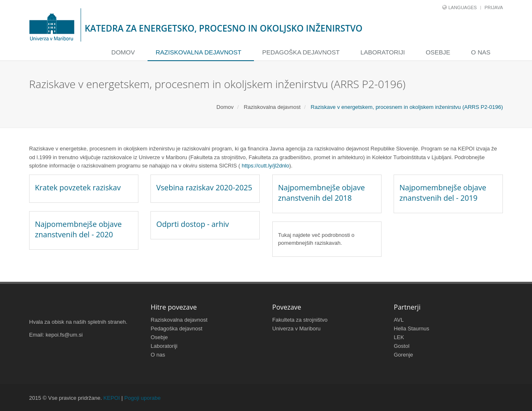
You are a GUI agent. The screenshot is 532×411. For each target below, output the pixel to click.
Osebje (438, 52)
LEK (399, 337)
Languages (463, 7)
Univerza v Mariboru (296, 329)
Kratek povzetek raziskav (78, 187)
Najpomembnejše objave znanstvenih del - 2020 (78, 229)
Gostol (402, 346)
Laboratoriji (383, 52)
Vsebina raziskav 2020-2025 (204, 187)
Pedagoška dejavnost (301, 52)
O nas (481, 52)
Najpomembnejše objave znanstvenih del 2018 (321, 193)
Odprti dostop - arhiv (193, 224)
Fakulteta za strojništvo (300, 320)
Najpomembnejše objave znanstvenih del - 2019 (443, 193)
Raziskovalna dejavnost (199, 52)
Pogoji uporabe (142, 398)
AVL (399, 320)
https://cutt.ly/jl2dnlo (266, 166)
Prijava (494, 7)
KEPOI (112, 398)
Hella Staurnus (412, 329)
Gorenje (404, 355)
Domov (123, 52)
